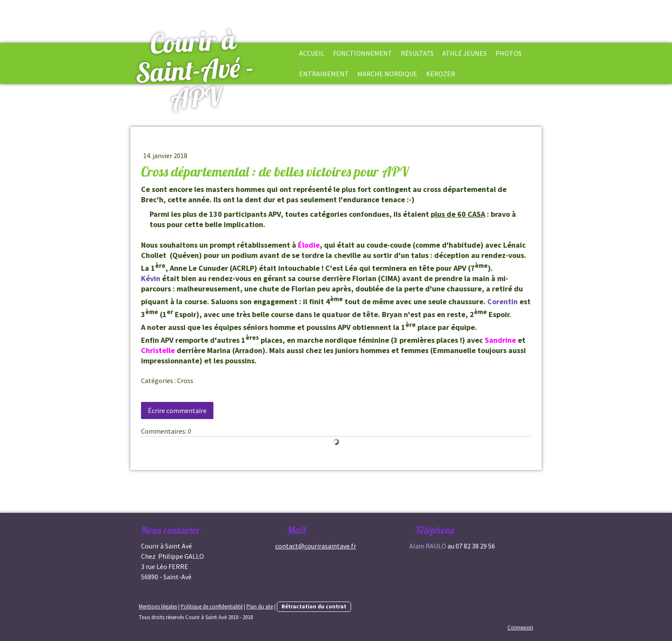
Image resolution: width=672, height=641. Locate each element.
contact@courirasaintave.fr (316, 546)
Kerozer (441, 74)
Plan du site (260, 606)
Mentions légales (158, 606)
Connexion (520, 627)
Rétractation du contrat (314, 606)
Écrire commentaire (177, 410)
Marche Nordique (387, 74)
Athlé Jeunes (465, 53)
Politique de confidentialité (212, 606)
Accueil (312, 53)
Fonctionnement (363, 53)
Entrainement (324, 74)
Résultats (417, 53)
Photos (508, 53)
